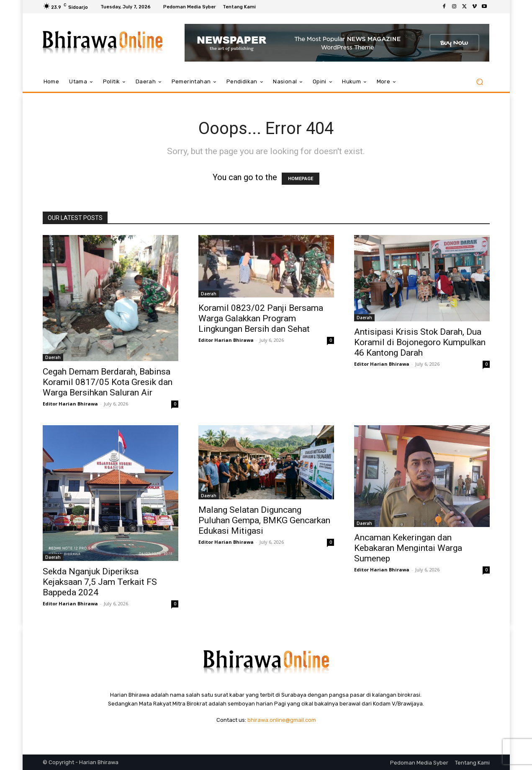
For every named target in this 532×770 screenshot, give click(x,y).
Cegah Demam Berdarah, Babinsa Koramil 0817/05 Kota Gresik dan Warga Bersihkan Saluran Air (108, 382)
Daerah (53, 357)
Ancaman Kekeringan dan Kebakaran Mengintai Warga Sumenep (408, 548)
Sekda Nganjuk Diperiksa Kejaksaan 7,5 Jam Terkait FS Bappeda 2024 (100, 582)
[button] (480, 82)
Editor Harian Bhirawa (70, 404)
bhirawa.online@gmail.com (282, 720)
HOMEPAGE (301, 179)
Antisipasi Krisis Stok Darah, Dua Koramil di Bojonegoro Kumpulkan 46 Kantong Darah (420, 342)
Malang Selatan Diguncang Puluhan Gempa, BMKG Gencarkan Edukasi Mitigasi (264, 520)
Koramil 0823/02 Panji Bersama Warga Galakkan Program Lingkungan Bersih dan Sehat (261, 318)
